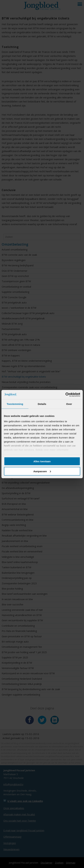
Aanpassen (42, 471)
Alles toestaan (42, 461)
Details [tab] (42, 404)
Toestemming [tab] (15, 404)
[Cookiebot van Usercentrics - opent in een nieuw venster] (65, 395)
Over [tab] (69, 404)
